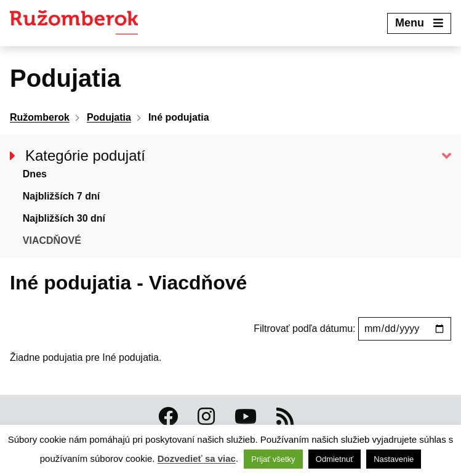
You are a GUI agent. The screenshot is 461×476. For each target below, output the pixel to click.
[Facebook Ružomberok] (168, 417)
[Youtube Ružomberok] (246, 417)
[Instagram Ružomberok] (206, 417)
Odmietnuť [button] (335, 459)
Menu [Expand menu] (419, 23)
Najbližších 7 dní (61, 196)
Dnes (35, 174)
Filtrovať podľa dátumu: (306, 329)
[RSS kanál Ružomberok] (285, 417)
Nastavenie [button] (394, 459)
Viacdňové (52, 240)
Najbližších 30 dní (64, 218)
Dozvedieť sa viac (197, 458)
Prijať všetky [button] (273, 459)
